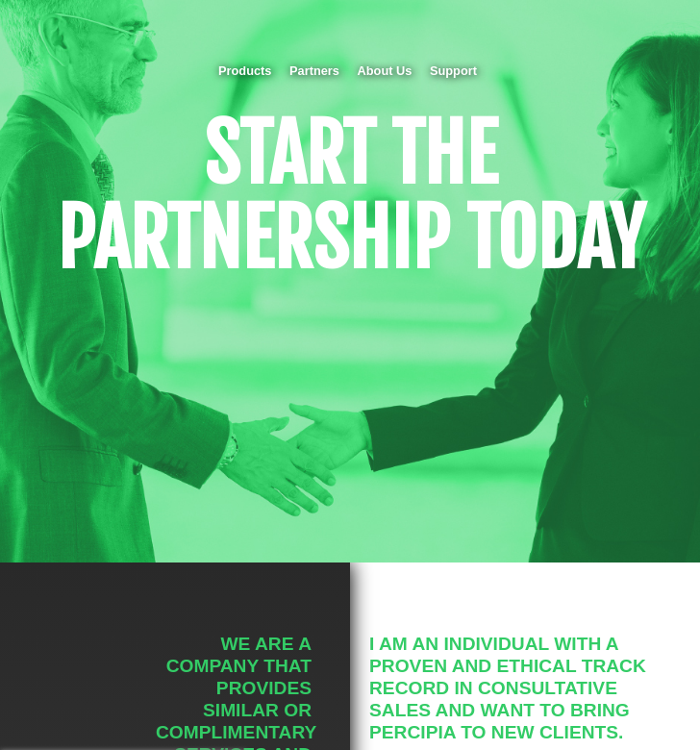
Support (453, 71)
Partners (314, 71)
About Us (385, 71)
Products (245, 71)
